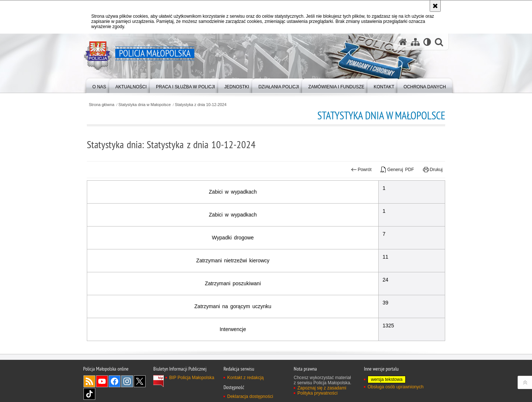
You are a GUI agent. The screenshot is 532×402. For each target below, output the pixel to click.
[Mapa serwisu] (415, 42)
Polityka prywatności (318, 393)
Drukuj (433, 170)
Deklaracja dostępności (250, 396)
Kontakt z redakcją (245, 378)
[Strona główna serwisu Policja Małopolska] (403, 42)
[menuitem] (99, 85)
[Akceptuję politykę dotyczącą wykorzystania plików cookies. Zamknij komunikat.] (435, 6)
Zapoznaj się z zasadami (322, 388)
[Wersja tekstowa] (427, 42)
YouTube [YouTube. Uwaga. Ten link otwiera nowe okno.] (102, 381)
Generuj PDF (397, 170)
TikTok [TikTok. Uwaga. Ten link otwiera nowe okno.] (89, 394)
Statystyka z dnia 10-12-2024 (201, 105)
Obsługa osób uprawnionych (395, 387)
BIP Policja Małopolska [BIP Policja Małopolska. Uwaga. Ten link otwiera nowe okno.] (192, 378)
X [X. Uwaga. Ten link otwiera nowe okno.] (140, 381)
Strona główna (101, 105)
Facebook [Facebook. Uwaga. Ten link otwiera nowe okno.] (115, 381)
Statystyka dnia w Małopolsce (145, 105)
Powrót (361, 170)
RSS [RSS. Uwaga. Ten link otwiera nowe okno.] (89, 381)
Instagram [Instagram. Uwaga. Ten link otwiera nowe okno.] (127, 381)
